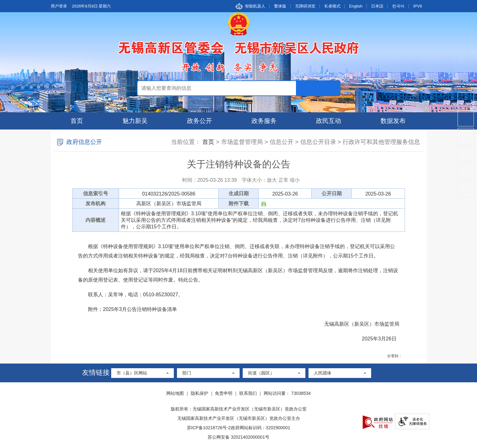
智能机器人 (255, 6)
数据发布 (393, 121)
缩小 (295, 180)
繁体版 (280, 6)
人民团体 (323, 373)
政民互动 (329, 121)
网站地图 (175, 393)
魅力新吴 (135, 121)
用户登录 (59, 6)
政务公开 (200, 121)
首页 (77, 121)
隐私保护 (200, 393)
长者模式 (332, 6)
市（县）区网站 (132, 373)
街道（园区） (261, 373)
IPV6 (417, 6)
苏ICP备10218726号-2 (209, 428)
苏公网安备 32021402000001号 (239, 437)
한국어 (398, 6)
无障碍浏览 (305, 6)
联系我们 (248, 393)
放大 (272, 180)
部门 (187, 373)
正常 (283, 180)
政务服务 (264, 121)
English (356, 6)
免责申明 (224, 393)
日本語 (377, 6)
